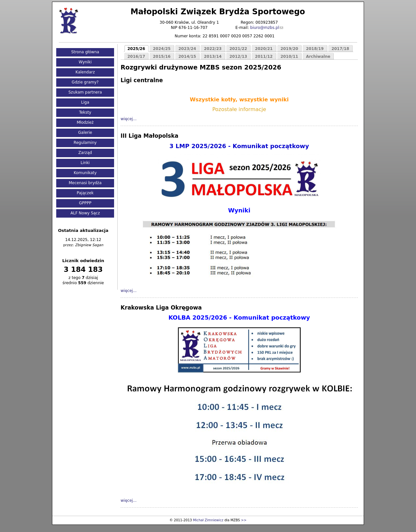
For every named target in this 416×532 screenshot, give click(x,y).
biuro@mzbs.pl (265, 28)
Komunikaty (85, 173)
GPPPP (85, 203)
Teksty (85, 112)
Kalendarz (85, 72)
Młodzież (85, 122)
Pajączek (85, 193)
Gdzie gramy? (85, 82)
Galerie (85, 133)
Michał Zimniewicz (208, 520)
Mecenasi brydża (85, 183)
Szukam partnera (85, 92)
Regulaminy (85, 143)
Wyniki (85, 62)
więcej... (129, 119)
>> (244, 520)
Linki (85, 163)
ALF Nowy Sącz (85, 213)
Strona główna (85, 52)
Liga (85, 102)
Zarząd (85, 153)
